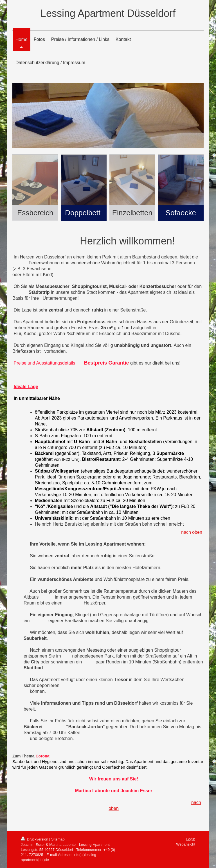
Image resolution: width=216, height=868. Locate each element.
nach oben (192, 532)
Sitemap (58, 839)
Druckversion (35, 839)
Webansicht (186, 844)
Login (191, 839)
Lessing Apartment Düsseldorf (108, 13)
